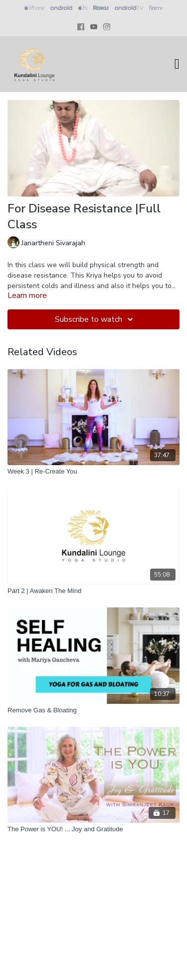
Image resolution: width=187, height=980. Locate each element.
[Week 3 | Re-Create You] (93, 472)
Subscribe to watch (95, 319)
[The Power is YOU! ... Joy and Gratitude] (93, 829)
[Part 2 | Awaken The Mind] (93, 591)
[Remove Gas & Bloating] (93, 710)
